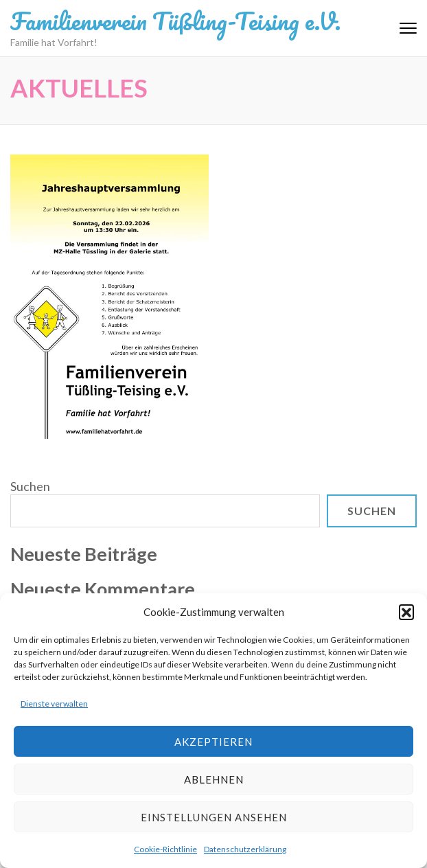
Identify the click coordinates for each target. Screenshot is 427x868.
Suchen (30, 486)
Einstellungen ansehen (214, 817)
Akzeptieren (213, 742)
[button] (406, 612)
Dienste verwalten (54, 704)
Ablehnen (214, 779)
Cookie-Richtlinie (165, 849)
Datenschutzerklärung (245, 849)
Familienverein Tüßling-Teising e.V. (175, 21)
